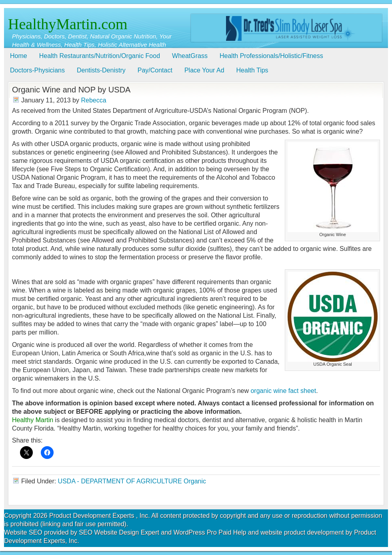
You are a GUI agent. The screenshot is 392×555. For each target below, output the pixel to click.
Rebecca (93, 100)
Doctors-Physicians (37, 70)
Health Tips (252, 70)
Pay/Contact (155, 70)
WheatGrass (190, 56)
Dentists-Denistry (101, 70)
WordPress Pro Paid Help (210, 532)
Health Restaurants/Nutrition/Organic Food (100, 56)
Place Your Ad (204, 70)
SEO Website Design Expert (119, 532)
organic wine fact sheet (283, 391)
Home (19, 56)
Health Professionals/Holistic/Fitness (271, 56)
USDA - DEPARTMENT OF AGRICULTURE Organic (132, 481)
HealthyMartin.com (68, 24)
